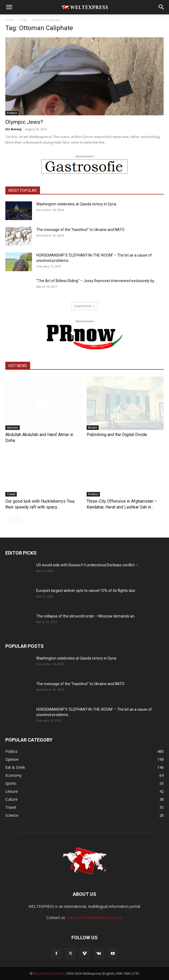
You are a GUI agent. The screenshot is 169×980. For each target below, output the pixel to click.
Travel (11, 494)
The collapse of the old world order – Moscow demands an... (86, 616)
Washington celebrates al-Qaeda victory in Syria (76, 204)
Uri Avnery (13, 129)
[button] (9, 7)
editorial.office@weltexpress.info (95, 918)
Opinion (13, 428)
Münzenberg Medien (49, 973)
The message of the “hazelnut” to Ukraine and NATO (80, 230)
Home (10, 20)
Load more (85, 306)
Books (93, 428)
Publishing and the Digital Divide (117, 435)
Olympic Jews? (24, 122)
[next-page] (17, 519)
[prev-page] (9, 519)
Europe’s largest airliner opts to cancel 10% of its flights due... (87, 591)
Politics (12, 113)
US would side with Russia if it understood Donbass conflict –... (88, 565)
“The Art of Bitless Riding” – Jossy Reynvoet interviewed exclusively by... (96, 281)
